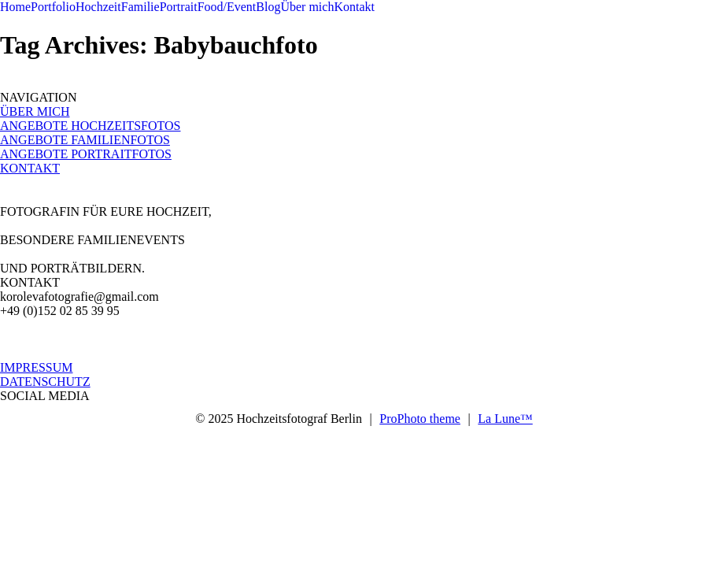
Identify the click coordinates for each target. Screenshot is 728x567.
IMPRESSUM (36, 367)
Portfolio (53, 7)
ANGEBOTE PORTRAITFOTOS (86, 154)
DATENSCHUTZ (45, 382)
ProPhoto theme (420, 419)
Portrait (179, 7)
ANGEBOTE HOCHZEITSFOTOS (90, 126)
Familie (140, 7)
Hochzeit (98, 7)
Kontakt (354, 7)
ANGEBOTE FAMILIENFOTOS (85, 140)
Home (15, 7)
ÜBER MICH (35, 111)
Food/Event (227, 7)
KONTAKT (30, 168)
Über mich (307, 7)
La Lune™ (505, 419)
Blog (268, 7)
